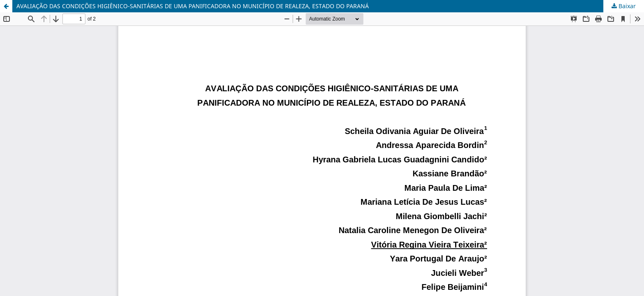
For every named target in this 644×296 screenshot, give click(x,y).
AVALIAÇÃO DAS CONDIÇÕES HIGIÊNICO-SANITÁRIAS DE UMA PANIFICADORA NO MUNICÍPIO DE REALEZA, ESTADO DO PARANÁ (193, 6)
